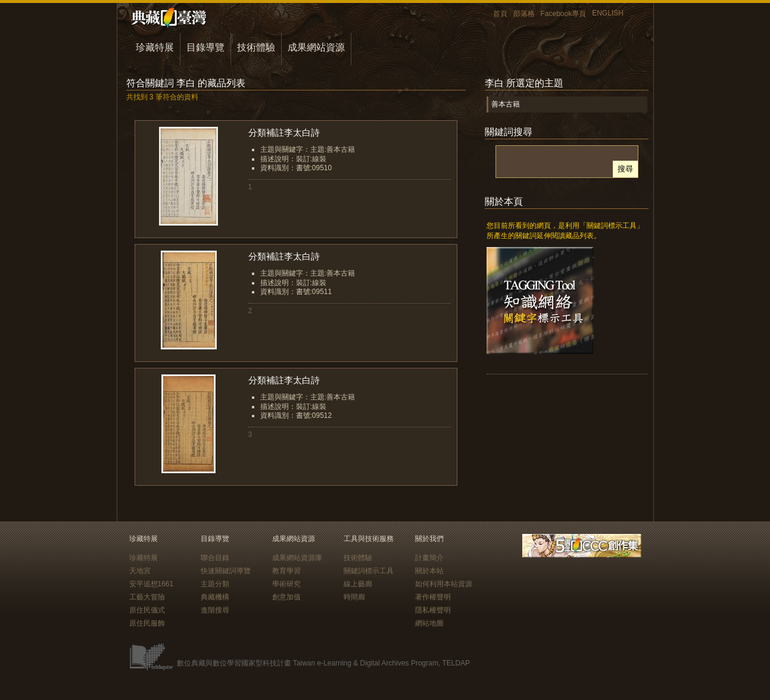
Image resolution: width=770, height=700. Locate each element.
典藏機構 (215, 597)
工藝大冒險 (147, 597)
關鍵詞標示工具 (369, 571)
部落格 (524, 14)
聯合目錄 (215, 558)
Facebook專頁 (564, 14)
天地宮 (140, 571)
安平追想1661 (152, 584)
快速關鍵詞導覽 (226, 571)
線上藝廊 (358, 584)
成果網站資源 (316, 47)
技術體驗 (256, 47)
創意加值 (286, 597)
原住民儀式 (147, 610)
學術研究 (286, 584)
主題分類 (215, 584)
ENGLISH (608, 13)
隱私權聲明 (433, 610)
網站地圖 (429, 623)
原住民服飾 (147, 623)
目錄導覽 (205, 47)
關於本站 (429, 571)
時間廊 (354, 597)
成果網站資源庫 (297, 558)
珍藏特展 (155, 47)
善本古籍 (506, 104)
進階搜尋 (215, 610)
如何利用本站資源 (444, 584)
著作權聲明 (433, 597)
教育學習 (286, 571)
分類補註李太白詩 (284, 132)
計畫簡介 (429, 558)
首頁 (500, 14)
